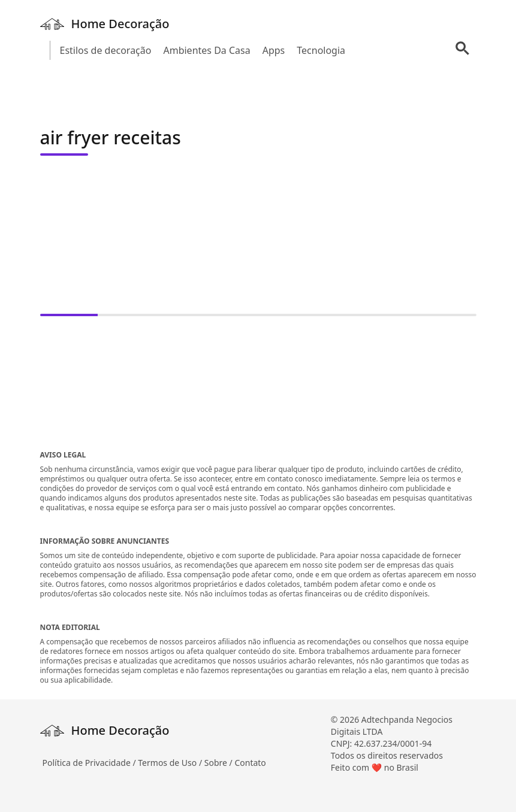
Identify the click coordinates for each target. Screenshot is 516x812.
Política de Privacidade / (90, 763)
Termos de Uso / (171, 763)
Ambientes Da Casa (206, 50)
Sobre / (220, 763)
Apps (274, 50)
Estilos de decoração (106, 50)
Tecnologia (321, 50)
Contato (250, 763)
